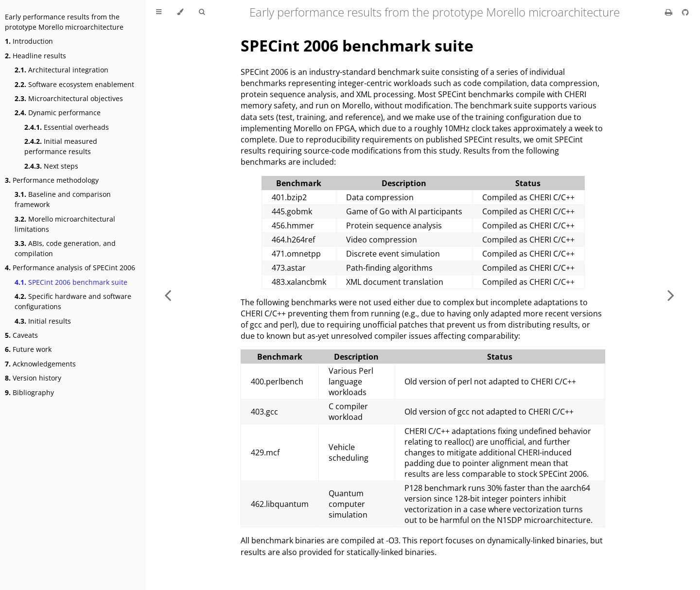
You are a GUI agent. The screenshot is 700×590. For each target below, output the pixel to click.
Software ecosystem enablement (74, 84)
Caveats (21, 335)
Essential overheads (67, 127)
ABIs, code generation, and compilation (65, 248)
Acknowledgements (40, 364)
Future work (28, 349)
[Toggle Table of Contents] (159, 12)
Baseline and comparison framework (63, 199)
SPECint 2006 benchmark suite (71, 282)
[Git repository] (685, 12)
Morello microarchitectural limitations (65, 224)
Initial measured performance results (61, 146)
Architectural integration (61, 70)
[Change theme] (180, 12)
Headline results (35, 56)
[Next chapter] (671, 295)
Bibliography (29, 392)
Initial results (43, 321)
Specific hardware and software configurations (73, 301)
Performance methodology (52, 180)
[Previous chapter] (168, 295)
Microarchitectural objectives (69, 98)
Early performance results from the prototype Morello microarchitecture (64, 22)
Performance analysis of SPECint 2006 (70, 268)
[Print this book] (670, 12)
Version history (33, 378)
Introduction (29, 41)
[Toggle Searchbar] (202, 12)
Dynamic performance (58, 113)
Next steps (51, 166)
